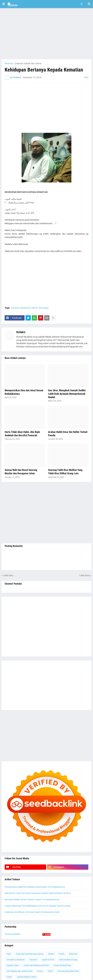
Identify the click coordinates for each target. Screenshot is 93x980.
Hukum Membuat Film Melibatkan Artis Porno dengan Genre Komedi (37, 906)
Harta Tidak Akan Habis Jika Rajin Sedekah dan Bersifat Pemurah (22, 434)
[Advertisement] (46, 34)
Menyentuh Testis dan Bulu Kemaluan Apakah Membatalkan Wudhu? (38, 893)
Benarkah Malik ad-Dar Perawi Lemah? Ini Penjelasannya (32, 899)
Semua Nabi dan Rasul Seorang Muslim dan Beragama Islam (21, 472)
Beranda (9, 63)
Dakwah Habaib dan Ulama (28, 63)
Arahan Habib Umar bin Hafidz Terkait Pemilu (68, 434)
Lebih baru (8, 575)
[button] (4, 4)
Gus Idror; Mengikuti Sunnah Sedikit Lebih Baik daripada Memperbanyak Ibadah (67, 394)
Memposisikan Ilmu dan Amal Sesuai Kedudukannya (24, 392)
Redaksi (21, 332)
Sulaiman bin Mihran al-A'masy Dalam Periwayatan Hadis (32, 912)
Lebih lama (85, 575)
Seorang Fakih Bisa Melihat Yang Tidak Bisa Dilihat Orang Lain (65, 472)
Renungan (44, 308)
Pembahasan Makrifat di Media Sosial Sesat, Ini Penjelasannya (35, 887)
